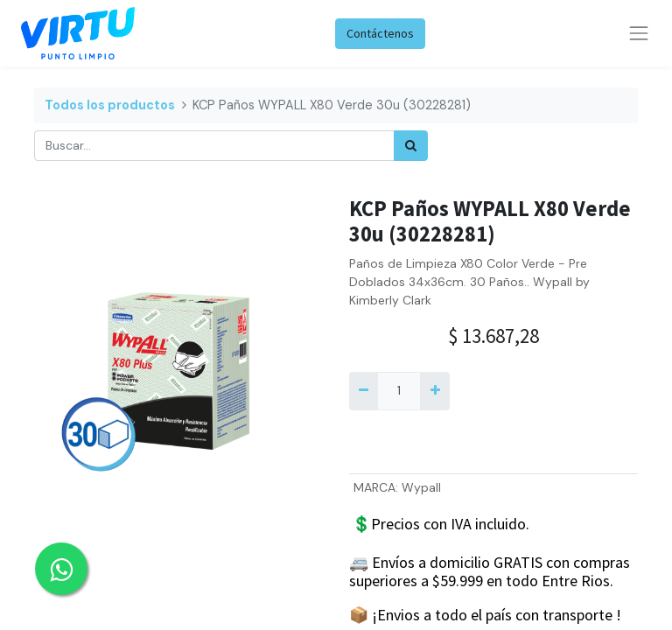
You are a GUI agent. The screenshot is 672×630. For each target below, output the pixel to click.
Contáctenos (380, 33)
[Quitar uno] (364, 391)
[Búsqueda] (411, 146)
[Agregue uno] (434, 391)
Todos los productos (110, 105)
